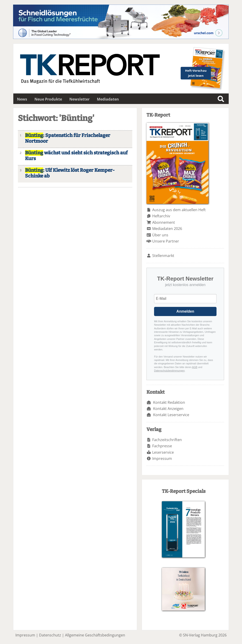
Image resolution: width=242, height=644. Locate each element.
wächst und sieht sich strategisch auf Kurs (76, 156)
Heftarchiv (161, 216)
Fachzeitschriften (167, 440)
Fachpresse (162, 446)
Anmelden (185, 311)
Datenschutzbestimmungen (169, 371)
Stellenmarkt (163, 256)
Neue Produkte (48, 99)
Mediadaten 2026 (167, 229)
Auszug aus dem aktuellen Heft (179, 210)
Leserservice (163, 452)
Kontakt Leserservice (171, 415)
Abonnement (164, 222)
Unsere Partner (166, 241)
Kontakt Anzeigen (168, 409)
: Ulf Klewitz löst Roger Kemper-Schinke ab (70, 173)
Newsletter (79, 99)
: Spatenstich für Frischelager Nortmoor (68, 138)
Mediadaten (108, 99)
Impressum (162, 458)
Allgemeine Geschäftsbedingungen (95, 635)
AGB (195, 367)
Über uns (160, 235)
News (22, 99)
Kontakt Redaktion (169, 402)
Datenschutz (50, 635)
